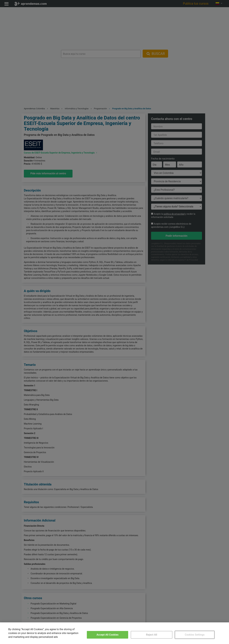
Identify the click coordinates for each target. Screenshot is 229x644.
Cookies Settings (195, 635)
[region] (114, 633)
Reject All (152, 635)
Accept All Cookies (108, 635)
